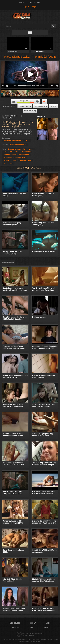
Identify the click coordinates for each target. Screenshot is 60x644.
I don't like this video (37, 101)
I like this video (14, 101)
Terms (31, 627)
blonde (6, 160)
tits (5, 163)
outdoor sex (24, 155)
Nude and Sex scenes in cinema (16, 140)
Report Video (25, 106)
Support (15, 627)
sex (5, 152)
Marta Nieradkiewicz (18, 145)
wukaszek (41, 117)
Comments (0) (30, 111)
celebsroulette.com (37, 633)
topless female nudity (17, 149)
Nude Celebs (15, 623)
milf (14, 160)
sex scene (14, 152)
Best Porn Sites (34, 2)
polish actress (25, 160)
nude (31, 149)
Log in (34, 7)
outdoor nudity (10, 155)
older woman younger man (14, 158)
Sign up (26, 7)
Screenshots (41, 106)
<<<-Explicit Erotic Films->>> (37, 85)
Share (54, 106)
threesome (26, 152)
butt (11, 163)
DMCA (46, 627)
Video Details (9, 106)
